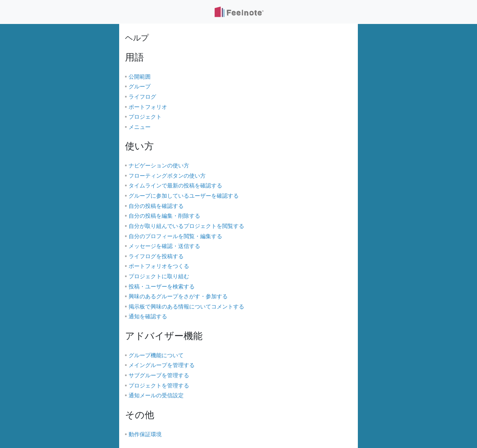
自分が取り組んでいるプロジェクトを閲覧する (186, 226)
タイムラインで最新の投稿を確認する (175, 186)
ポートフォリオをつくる (159, 266)
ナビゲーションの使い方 (159, 166)
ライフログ (142, 97)
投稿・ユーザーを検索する (162, 287)
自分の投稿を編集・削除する (164, 216)
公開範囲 (140, 77)
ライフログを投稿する (156, 256)
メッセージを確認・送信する (164, 246)
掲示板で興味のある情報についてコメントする (186, 307)
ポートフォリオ (148, 107)
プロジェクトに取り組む (159, 276)
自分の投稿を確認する (156, 206)
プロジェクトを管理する (159, 386)
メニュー (140, 127)
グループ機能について (156, 355)
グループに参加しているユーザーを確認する (184, 196)
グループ (140, 87)
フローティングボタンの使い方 (167, 176)
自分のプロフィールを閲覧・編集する (175, 236)
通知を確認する (148, 317)
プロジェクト (145, 117)
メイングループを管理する (162, 365)
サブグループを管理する (159, 375)
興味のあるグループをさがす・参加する (178, 297)
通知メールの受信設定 (156, 396)
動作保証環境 (145, 434)
